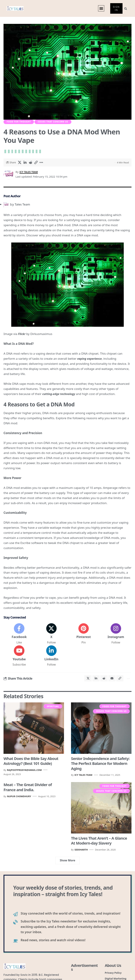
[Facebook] (19, 636)
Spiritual (53, 711)
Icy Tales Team (30, 173)
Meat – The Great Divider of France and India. (28, 792)
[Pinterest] (84, 636)
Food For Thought (19, 123)
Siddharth (81, 854)
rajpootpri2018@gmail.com (24, 774)
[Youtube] (19, 659)
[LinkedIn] (51, 659)
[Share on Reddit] (31, 164)
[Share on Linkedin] (25, 164)
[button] (101, 9)
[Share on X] (20, 164)
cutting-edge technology (60, 395)
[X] (51, 636)
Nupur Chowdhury (19, 801)
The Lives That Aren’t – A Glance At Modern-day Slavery (99, 845)
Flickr (22, 335)
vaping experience (90, 360)
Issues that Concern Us (53, 123)
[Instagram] (116, 636)
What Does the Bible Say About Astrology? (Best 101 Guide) (31, 765)
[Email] (110, 682)
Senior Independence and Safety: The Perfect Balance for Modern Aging (100, 768)
